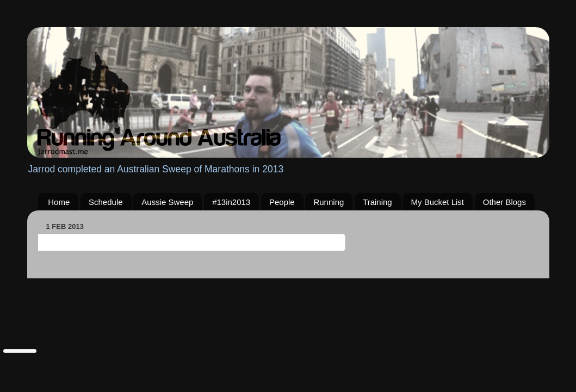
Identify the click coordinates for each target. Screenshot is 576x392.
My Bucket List (437, 202)
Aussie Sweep (167, 202)
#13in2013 (231, 202)
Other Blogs (504, 202)
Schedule (106, 202)
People (282, 202)
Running (329, 202)
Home (59, 202)
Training (377, 202)
